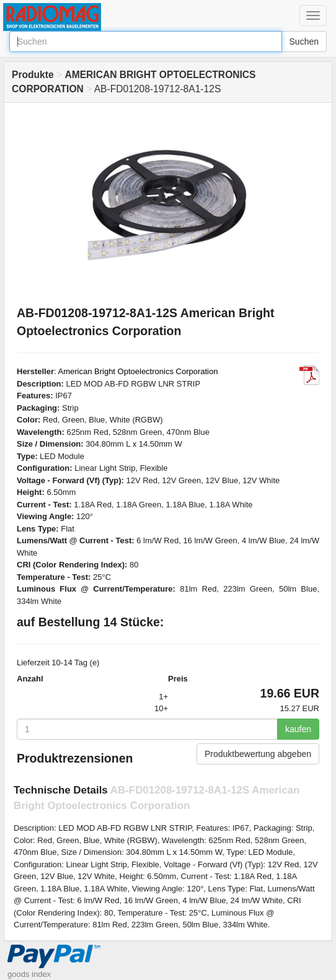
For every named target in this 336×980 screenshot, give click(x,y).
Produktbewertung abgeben (258, 754)
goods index (29, 974)
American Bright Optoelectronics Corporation (138, 371)
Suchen (304, 42)
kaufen (298, 729)
